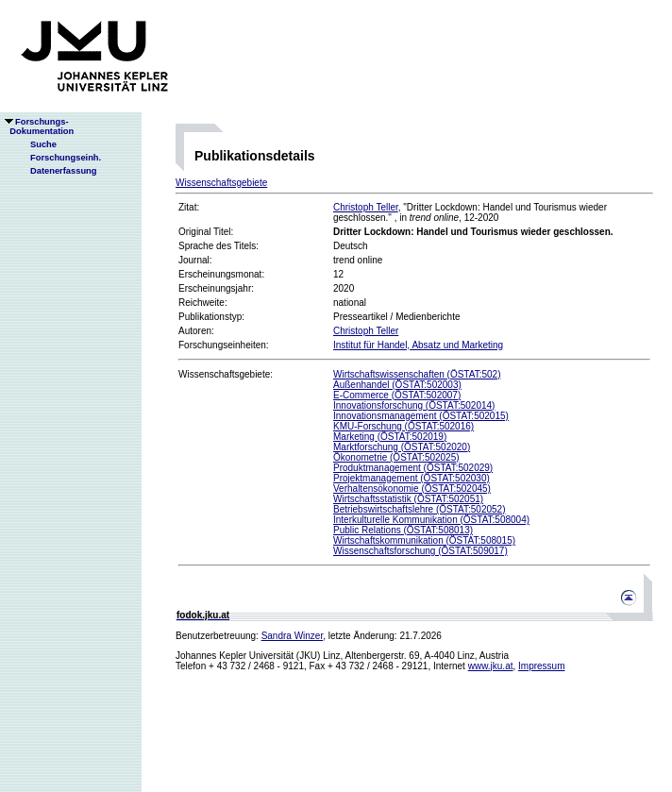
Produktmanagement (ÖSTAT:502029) (413, 468)
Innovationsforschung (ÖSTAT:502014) (414, 405)
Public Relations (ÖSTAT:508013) (403, 530)
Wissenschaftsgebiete (221, 183)
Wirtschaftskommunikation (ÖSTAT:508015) (424, 540)
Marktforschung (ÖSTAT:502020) (402, 447)
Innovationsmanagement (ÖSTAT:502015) (421, 416)
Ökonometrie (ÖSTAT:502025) (396, 457)
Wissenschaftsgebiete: (226, 374)
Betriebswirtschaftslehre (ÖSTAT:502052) (419, 509)
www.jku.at (491, 666)
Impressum (541, 666)
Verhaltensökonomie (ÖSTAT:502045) (412, 489)
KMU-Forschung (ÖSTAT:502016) (403, 426)
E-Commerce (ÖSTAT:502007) (397, 395)
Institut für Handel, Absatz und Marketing (418, 345)
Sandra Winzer (293, 636)
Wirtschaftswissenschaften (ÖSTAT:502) (417, 374)
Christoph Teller (366, 207)
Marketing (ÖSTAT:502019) (390, 437)
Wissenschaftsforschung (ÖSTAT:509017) (420, 551)
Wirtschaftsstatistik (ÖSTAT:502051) (408, 499)
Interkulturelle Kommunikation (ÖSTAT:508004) (431, 520)
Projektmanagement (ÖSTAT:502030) (412, 478)
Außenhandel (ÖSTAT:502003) (397, 385)
